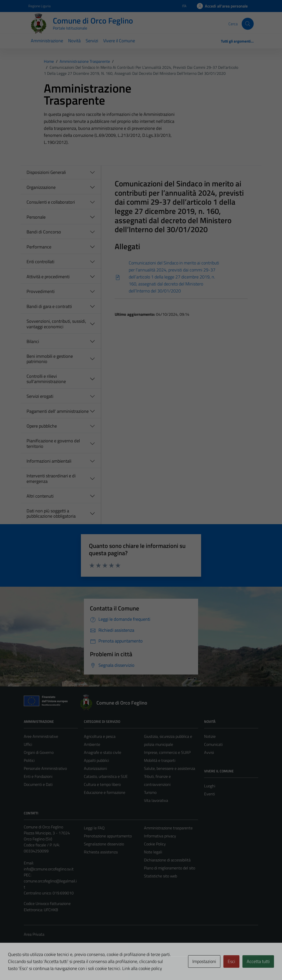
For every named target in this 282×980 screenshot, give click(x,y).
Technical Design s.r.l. (58, 965)
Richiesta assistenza (101, 852)
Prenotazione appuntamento (108, 836)
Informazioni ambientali (49, 461)
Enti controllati (40, 262)
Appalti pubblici (96, 760)
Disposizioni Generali (46, 172)
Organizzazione (41, 187)
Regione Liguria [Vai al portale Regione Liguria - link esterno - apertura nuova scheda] (39, 6)
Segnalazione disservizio (104, 844)
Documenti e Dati (38, 784)
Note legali (153, 852)
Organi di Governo (39, 752)
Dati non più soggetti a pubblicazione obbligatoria (51, 514)
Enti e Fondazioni (38, 776)
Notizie (210, 736)
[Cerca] (248, 24)
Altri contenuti (40, 496)
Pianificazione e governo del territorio (53, 443)
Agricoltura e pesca (100, 736)
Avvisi (209, 752)
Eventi (209, 794)
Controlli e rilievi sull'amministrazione (46, 379)
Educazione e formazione (105, 792)
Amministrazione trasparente (168, 828)
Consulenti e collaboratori (51, 202)
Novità (74, 41)
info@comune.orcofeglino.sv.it (49, 869)
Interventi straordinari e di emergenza (51, 478)
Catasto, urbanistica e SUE (106, 776)
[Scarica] (181, 277)
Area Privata (34, 934)
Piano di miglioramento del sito (170, 868)
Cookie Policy (155, 844)
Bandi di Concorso (44, 232)
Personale (36, 217)
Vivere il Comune (119, 41)
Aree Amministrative (41, 736)
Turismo (150, 792)
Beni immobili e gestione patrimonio (50, 359)
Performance (39, 247)
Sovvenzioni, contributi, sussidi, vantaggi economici (56, 324)
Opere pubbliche (42, 426)
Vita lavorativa (156, 800)
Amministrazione (47, 41)
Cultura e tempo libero (102, 784)
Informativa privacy (160, 836)
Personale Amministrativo (45, 768)
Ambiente (92, 744)
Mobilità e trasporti (160, 760)
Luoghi (210, 786)
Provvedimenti (41, 291)
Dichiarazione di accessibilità (167, 860)
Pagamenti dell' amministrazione (58, 411)
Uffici (28, 744)
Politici (29, 760)
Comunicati (213, 744)
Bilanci (33, 341)
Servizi (92, 41)
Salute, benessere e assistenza (170, 768)
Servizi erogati (40, 396)
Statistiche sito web (161, 876)
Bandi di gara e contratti (49, 306)
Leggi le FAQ (94, 828)
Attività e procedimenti (48, 277)
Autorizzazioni (95, 768)
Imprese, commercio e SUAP (167, 752)
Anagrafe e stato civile (103, 752)
